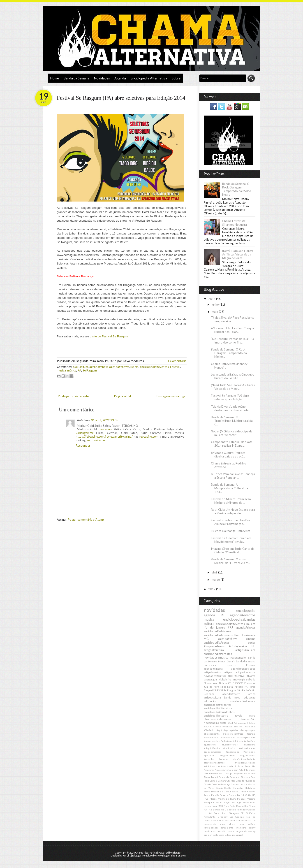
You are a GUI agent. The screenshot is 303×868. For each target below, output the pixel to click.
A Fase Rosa (242, 766)
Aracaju (219, 770)
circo (223, 824)
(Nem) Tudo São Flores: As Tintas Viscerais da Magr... (233, 387)
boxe (243, 820)
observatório (248, 719)
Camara (214, 781)
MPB (223, 687)
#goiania (242, 741)
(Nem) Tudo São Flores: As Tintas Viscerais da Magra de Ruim (238, 254)
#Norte (251, 676)
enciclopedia (246, 610)
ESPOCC (238, 683)
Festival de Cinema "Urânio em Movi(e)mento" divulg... (231, 540)
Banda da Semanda (229, 777)
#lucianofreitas (230, 745)
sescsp (252, 831)
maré (252, 715)
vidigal (239, 835)
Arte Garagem (231, 770)
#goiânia (251, 741)
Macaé (213, 799)
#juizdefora (210, 745)
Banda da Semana (76, 78)
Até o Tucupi (211, 777)
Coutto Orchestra (234, 788)
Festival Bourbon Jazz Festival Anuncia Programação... (231, 522)
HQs (206, 799)
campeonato (210, 824)
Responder (83, 446)
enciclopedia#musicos (218, 635)
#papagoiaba (232, 752)
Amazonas (209, 770)
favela (239, 715)
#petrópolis (210, 755)
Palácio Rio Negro (246, 806)
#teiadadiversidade (245, 763)
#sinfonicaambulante (244, 759)
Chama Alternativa (146, 853)
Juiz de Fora (212, 687)
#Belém (251, 723)
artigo (252, 694)
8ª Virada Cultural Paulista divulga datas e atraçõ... (228, 455)
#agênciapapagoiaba (227, 730)
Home (54, 78)
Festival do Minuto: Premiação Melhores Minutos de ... (231, 501)
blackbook (235, 820)
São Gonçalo (237, 817)
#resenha (209, 759)
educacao (250, 697)
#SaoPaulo (250, 726)
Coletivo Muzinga (221, 784)
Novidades (102, 78)
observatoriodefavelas (217, 719)
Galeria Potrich (237, 795)
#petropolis (249, 752)
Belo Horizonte (245, 635)
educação (210, 701)
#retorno (223, 759)
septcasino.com (97, 440)
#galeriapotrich (228, 741)
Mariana (251, 799)
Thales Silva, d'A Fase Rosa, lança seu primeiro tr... (233, 319)
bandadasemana (246, 661)
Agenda (120, 78)
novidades (214, 610)
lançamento (227, 828)
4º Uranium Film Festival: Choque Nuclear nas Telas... (232, 330)
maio (215, 312)
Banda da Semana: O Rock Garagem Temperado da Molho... (229, 353)
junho (216, 304)
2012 (212, 589)
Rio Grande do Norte (231, 810)
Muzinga (236, 802)
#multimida (229, 748)
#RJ (230, 627)
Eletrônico (250, 788)
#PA (236, 726)
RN (214, 690)
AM (253, 766)
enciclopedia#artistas (218, 654)
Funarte (224, 795)
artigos (228, 672)
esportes (231, 665)
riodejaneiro (211, 723)
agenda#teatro (231, 694)
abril (215, 572)
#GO (206, 726)
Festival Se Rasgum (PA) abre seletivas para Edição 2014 (121, 98)
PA (79, 370)
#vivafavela (227, 766)
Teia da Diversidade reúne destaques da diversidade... (231, 408)
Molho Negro (223, 802)
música (72, 370)
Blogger (177, 853)
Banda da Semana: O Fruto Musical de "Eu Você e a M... (231, 561)
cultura (209, 624)
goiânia (252, 824)
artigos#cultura (214, 650)
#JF (212, 726)
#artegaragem (248, 730)
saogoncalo (241, 831)
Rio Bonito (214, 810)
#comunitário (228, 737)
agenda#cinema (213, 668)
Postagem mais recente (73, 396)
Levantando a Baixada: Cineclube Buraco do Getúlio (233, 376)
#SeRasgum (80, 367)
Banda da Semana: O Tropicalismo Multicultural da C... (232, 421)
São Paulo (243, 690)
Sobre (176, 78)
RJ (222, 615)
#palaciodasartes (213, 752)
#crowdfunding (212, 741)
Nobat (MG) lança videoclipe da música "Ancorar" (232, 433)
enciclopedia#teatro (216, 715)
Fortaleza (250, 683)
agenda (209, 615)
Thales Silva (223, 820)
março (216, 580)
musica (61, 370)
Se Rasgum (90, 370)
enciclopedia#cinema (217, 631)
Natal (230, 687)
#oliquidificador (247, 748)
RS (218, 690)
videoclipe (230, 835)
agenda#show (99, 367)
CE (230, 683)
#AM (230, 723)
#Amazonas (240, 723)
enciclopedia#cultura (243, 701)
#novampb (239, 679)
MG (206, 639)
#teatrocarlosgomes (214, 763)
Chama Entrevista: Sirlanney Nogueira (235, 223)
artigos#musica (245, 650)
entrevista (210, 665)
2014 (212, 299)
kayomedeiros (211, 828)
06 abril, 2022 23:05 (105, 420)
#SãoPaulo (209, 730)
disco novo (237, 824)
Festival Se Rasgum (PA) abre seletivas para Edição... (230, 397)
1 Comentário (177, 361)
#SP (241, 726)
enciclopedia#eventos (154, 367)
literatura (241, 828)
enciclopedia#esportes (218, 705)
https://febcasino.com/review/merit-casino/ (104, 436)
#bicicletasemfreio (233, 734)
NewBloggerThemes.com (171, 855)
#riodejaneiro (238, 646)
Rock (216, 813)
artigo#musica (212, 672)
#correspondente (246, 737)
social (252, 643)
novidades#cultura (215, 676)
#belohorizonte (212, 734)
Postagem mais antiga (171, 396)
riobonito (221, 831)
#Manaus (227, 726)
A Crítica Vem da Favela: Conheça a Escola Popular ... (233, 476)
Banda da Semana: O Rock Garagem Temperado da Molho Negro (237, 189)
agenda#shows (119, 367)
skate (223, 723)
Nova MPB (217, 806)
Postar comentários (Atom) (86, 520)
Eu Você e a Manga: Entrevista (231, 531)
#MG (218, 726)
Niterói (239, 687)
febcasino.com (149, 436)
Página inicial (123, 396)
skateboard (218, 835)
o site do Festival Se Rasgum (109, 336)
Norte (246, 802)
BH (253, 646)
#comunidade (211, 737)
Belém (134, 367)
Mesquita (209, 802)
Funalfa (215, 795)
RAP (206, 810)
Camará (222, 781)
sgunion (208, 835)
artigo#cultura (212, 697)
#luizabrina (225, 679)
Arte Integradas (247, 770)
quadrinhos (210, 831)
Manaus (241, 799)
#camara (251, 734)
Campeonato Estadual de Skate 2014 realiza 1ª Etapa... (232, 444)
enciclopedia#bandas (239, 619)
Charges (231, 781)
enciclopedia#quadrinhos (219, 712)
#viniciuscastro (212, 766)
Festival (175, 367)
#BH (230, 676)
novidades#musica (216, 657)
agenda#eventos (243, 615)
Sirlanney (223, 817)
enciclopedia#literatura (218, 708)
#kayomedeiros (214, 646)
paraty (252, 828)
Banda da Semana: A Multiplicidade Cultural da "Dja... (230, 488)
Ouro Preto (230, 806)
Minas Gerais (227, 661)
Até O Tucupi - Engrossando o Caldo (237, 773)
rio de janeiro (214, 627)
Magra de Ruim (227, 799)
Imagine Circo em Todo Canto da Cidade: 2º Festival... (233, 550)
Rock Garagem (230, 813)
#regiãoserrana (247, 755)
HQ (254, 795)
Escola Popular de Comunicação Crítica (225, 791)
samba (231, 831)
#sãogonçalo (238, 657)
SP (222, 690)
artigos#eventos (245, 672)
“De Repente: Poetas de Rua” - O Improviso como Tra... (232, 341)
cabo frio (251, 820)
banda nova (232, 697)
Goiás (248, 795)
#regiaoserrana (228, 755)
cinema (251, 639)
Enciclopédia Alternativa (149, 78)
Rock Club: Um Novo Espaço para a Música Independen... (233, 511)
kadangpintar (85, 433)
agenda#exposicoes (243, 668)
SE (242, 813)
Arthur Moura (211, 773)
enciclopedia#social (217, 643)
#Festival (240, 676)
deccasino (105, 429)
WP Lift (127, 855)
